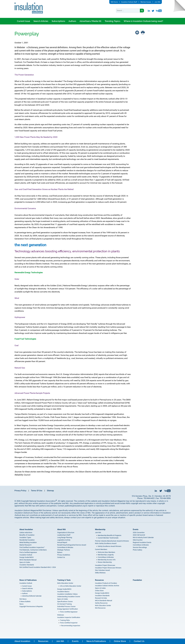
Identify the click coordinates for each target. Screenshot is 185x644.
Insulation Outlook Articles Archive (107, 586)
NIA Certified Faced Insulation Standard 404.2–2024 (38, 567)
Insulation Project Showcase (105, 565)
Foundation (137, 580)
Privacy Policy (20, 491)
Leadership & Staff (64, 535)
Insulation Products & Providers (106, 583)
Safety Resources (101, 603)
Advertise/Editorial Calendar (32, 596)
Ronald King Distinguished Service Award (72, 545)
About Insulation (26, 529)
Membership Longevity (106, 555)
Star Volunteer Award (102, 570)
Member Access (146, 2)
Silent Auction (138, 540)
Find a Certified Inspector (69, 623)
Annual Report (62, 542)
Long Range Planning (65, 537)
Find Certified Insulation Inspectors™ (32, 547)
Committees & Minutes (65, 547)
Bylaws (60, 552)
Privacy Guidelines (64, 555)
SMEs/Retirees (100, 573)
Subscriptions (58, 21)
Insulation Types (25, 537)
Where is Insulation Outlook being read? (143, 21)
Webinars (61, 615)
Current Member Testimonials (108, 538)
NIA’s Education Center (65, 583)
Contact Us (61, 557)
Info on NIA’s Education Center (71, 586)
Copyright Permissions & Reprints (31, 606)
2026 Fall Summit (139, 535)
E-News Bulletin (25, 601)
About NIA (61, 529)
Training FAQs (65, 620)
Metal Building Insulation (28, 542)
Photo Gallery (137, 550)
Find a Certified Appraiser (28, 552)
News (21, 604)
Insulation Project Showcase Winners (108, 568)
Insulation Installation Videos (67, 594)
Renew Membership (105, 562)
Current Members (101, 549)
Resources (99, 580)
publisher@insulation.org (75, 506)
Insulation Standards (27, 565)
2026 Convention (139, 532)
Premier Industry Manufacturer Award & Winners (112, 541)
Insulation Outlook (26, 555)
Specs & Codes (25, 562)
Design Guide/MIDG (27, 557)
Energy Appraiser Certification (68, 609)
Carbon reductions (26, 532)
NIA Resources (100, 608)
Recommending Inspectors (71, 626)
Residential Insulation (27, 540)
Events (136, 529)
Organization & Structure (66, 532)
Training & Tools (64, 580)
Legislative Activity (64, 540)
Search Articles (41, 21)
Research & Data (101, 598)
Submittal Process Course (66, 606)
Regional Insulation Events (142, 542)
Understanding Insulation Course (69, 597)
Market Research (25, 545)
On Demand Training (64, 604)
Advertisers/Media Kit (90, 21)
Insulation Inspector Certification (69, 617)
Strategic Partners (64, 550)
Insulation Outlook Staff (129, 2)
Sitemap (50, 491)
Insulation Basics (63, 592)
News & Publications (28, 580)
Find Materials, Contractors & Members (33, 550)
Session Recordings (140, 547)
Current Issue (23, 21)
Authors (72, 21)
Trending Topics (112, 21)
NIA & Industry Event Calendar (143, 537)
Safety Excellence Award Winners (110, 546)
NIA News (23, 599)
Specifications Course (65, 601)
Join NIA (157, 2)
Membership (100, 529)
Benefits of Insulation (27, 535)
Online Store (99, 591)
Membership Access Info (107, 560)
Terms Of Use (37, 491)
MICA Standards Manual (28, 560)
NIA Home (114, 2)
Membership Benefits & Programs (110, 535)
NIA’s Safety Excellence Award (106, 543)
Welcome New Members (106, 552)
